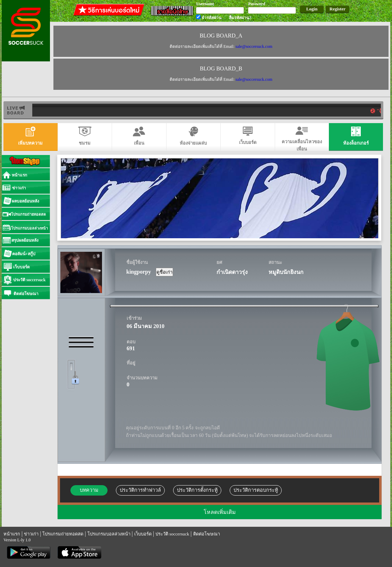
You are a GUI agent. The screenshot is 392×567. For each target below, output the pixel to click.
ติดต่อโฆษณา (207, 534)
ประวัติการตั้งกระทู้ (197, 490)
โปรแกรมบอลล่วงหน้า (109, 534)
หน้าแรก (12, 534)
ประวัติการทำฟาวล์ (140, 490)
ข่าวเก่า (31, 534)
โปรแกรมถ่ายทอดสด (63, 534)
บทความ (89, 490)
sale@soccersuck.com (254, 46)
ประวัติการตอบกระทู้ (256, 490)
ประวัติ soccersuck (172, 534)
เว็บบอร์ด (143, 534)
